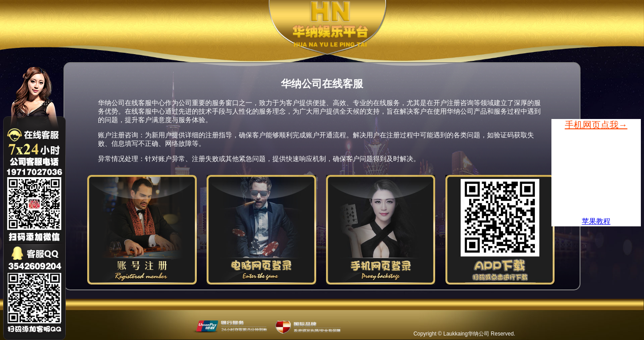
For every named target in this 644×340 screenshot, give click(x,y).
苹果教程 (596, 221)
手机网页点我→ (596, 125)
